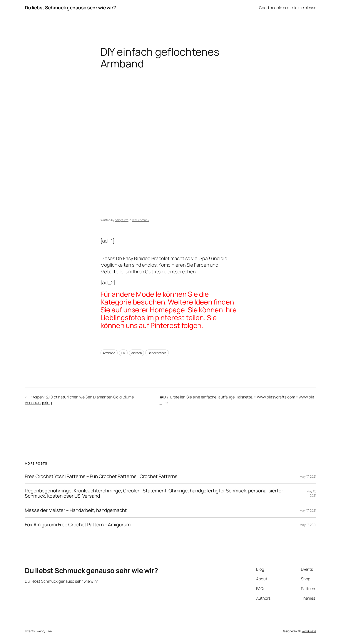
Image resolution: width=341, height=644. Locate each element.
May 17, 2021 (308, 476)
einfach (136, 353)
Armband (109, 353)
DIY (123, 353)
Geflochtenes (157, 353)
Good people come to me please (288, 8)
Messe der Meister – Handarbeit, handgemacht (76, 510)
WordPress (309, 631)
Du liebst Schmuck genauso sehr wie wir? (70, 8)
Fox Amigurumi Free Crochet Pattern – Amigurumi (78, 525)
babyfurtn (122, 220)
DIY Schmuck (141, 220)
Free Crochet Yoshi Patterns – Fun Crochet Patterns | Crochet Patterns (101, 476)
